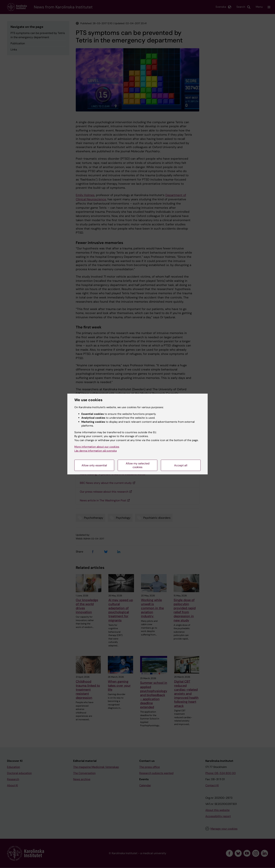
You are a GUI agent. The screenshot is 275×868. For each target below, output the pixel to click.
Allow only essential (94, 465)
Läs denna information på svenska (95, 451)
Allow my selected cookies (138, 465)
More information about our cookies (97, 447)
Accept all (181, 465)
